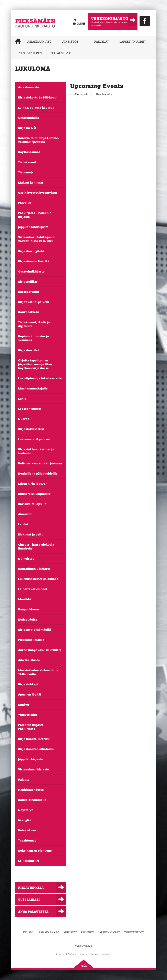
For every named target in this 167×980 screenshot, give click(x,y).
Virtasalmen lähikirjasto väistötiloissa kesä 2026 (36, 239)
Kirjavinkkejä (28, 684)
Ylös (84, 966)
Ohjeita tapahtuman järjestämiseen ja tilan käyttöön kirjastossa (35, 364)
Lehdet (23, 524)
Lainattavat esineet (33, 589)
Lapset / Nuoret (133, 42)
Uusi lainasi (29, 899)
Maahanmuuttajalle (33, 388)
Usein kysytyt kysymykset (38, 193)
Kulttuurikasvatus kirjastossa (40, 463)
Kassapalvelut (29, 292)
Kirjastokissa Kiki (31, 429)
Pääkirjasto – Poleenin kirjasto (35, 215)
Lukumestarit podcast (34, 439)
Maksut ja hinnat (31, 182)
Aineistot (70, 42)
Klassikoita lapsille (32, 504)
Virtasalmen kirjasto (34, 769)
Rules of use (27, 830)
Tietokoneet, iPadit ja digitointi (34, 324)
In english (25, 820)
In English (79, 22)
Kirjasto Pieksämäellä (35, 630)
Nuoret (23, 419)
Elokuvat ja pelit (30, 534)
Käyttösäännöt (29, 152)
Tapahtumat (62, 53)
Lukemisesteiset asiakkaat (38, 579)
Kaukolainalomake (32, 800)
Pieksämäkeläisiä (31, 640)
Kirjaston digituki (31, 251)
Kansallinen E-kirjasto (34, 569)
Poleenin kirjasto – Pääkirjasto (32, 727)
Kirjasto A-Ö (27, 128)
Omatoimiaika (29, 118)
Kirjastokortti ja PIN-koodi (38, 97)
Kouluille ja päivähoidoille (38, 473)
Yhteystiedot (31, 53)
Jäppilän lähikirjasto (33, 227)
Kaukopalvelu (28, 312)
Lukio (22, 399)
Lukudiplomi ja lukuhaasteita (40, 378)
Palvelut (102, 42)
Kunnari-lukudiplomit (34, 494)
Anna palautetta (33, 911)
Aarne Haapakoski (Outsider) (40, 650)
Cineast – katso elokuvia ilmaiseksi (36, 546)
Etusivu (24, 705)
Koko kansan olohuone (35, 851)
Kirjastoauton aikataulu (36, 749)
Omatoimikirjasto (31, 271)
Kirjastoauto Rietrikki (34, 261)
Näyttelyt (25, 810)
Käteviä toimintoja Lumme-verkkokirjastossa (38, 140)
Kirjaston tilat (29, 350)
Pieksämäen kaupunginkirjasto (27, 34)
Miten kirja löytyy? (32, 484)
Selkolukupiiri (29, 861)
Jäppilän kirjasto (30, 759)
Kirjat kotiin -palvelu (34, 302)
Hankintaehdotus (31, 790)
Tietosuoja (26, 172)
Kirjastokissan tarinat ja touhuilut (36, 451)
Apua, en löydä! (30, 694)
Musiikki (25, 599)
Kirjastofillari (28, 282)
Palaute (24, 779)
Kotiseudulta (28, 619)
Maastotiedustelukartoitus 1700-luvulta (38, 672)
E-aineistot (26, 559)
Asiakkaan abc (39, 42)
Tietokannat (27, 162)
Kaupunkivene (29, 609)
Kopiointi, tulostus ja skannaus (34, 338)
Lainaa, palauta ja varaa (36, 108)
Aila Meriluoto (29, 660)
